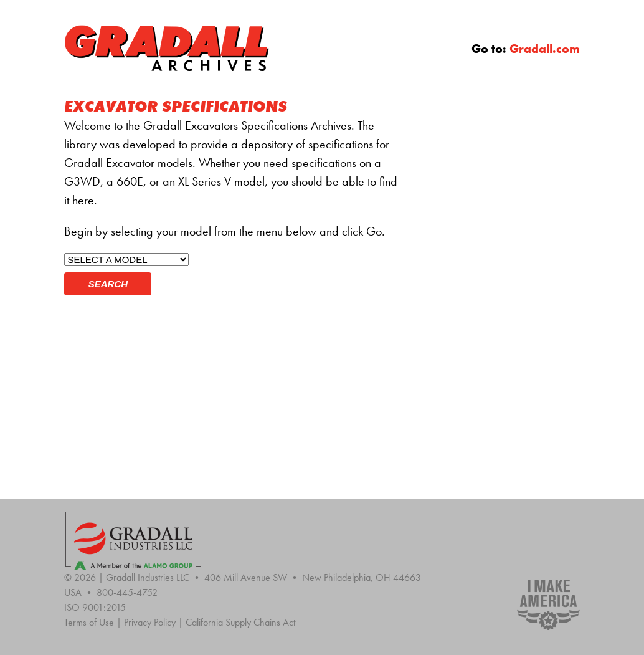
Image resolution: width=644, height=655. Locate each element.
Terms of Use (94, 622)
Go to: (526, 49)
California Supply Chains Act (240, 622)
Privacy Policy (155, 622)
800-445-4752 (127, 592)
